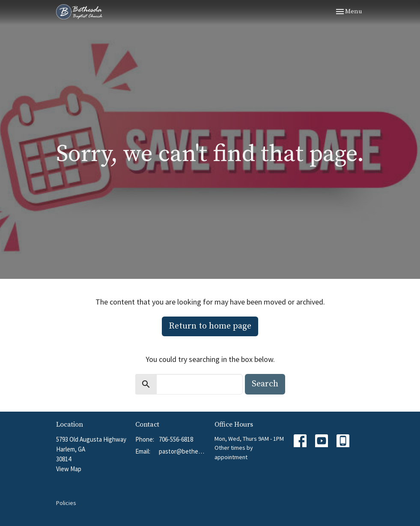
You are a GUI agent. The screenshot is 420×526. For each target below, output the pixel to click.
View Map (69, 469)
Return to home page (210, 326)
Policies (66, 503)
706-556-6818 (176, 439)
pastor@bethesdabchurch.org (182, 451)
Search (265, 384)
